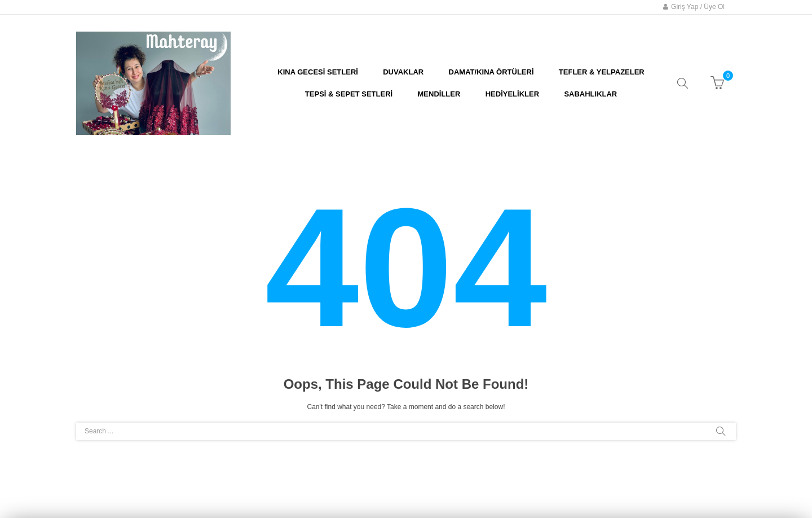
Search (721, 431)
